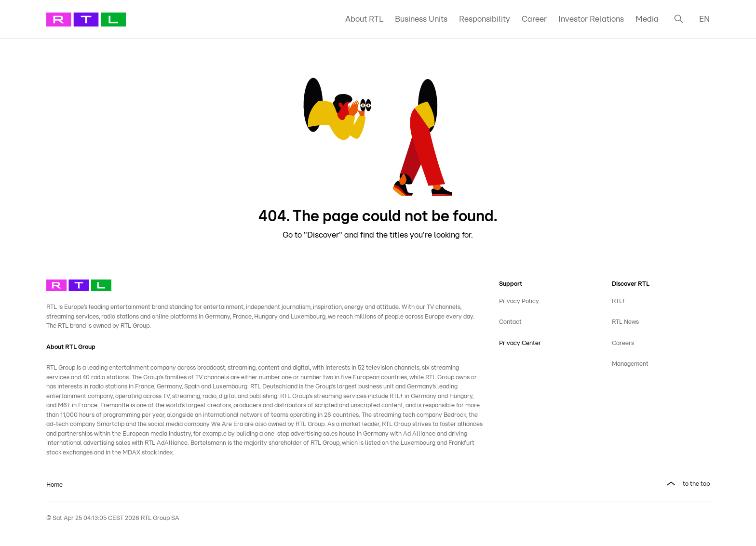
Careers (623, 343)
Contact (510, 322)
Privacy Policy (519, 301)
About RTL (364, 19)
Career (534, 19)
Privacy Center (520, 343)
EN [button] (704, 19)
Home (54, 485)
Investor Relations (591, 19)
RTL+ (619, 301)
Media (647, 19)
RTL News (625, 322)
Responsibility (485, 19)
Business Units (421, 19)
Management (630, 364)
